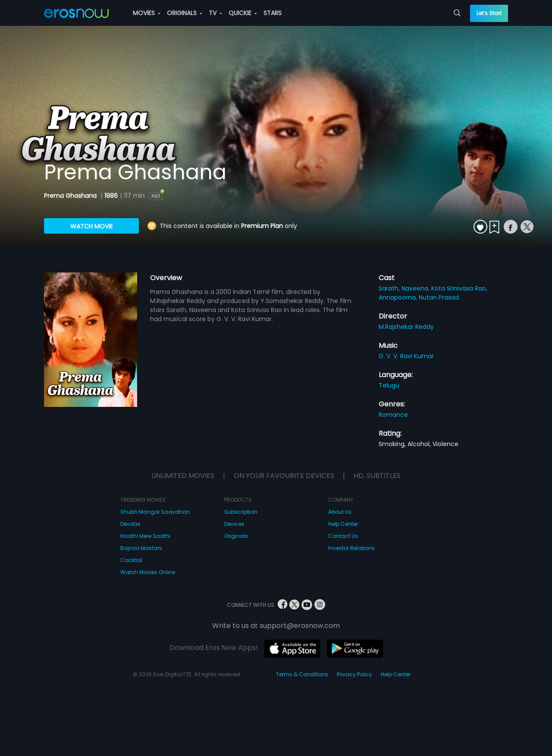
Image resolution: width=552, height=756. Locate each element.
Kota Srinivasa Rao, (459, 288)
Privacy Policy (354, 674)
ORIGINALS (185, 13)
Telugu (389, 385)
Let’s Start (489, 13)
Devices (234, 524)
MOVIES (147, 13)
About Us (340, 512)
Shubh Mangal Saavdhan (155, 512)
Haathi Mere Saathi (145, 536)
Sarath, (390, 288)
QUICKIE (243, 13)
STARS (273, 13)
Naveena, (416, 288)
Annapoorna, (399, 297)
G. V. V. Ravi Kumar (406, 356)
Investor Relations (351, 548)
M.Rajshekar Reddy (406, 327)
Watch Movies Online (148, 572)
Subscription (241, 512)
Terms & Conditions (302, 674)
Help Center (343, 524)
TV (215, 13)
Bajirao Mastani (141, 548)
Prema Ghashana (71, 196)
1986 (111, 196)
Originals (236, 536)
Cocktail (131, 560)
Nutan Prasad (439, 297)
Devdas (130, 524)
